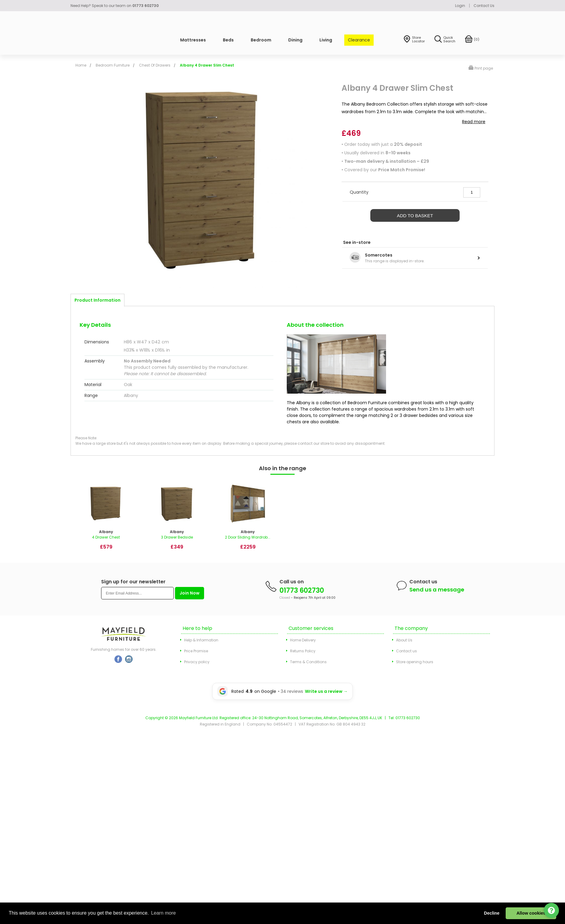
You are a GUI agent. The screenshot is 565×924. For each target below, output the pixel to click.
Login (460, 6)
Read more (474, 122)
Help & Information (201, 640)
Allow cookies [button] (531, 913)
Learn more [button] (164, 913)
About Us (404, 640)
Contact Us (484, 6)
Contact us (406, 651)
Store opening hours (415, 662)
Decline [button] (492, 913)
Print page (484, 68)
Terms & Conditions (308, 662)
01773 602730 (302, 590)
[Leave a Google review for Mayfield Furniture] (282, 691)
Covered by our (385, 170)
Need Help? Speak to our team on (115, 6)
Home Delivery (303, 640)
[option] (106, 519)
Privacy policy (197, 662)
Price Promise (196, 651)
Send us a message (437, 590)
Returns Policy (303, 651)
